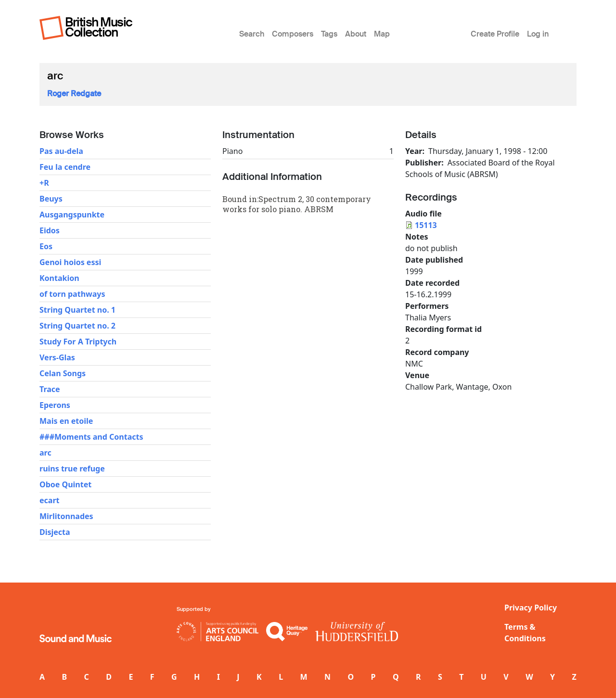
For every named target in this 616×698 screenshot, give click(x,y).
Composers (293, 34)
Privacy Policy (531, 608)
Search (252, 34)
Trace (50, 389)
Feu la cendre (65, 167)
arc (45, 453)
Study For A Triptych (78, 342)
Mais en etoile (66, 421)
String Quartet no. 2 (77, 326)
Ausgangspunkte (72, 215)
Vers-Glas (57, 357)
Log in (538, 34)
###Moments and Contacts (91, 437)
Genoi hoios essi (70, 262)
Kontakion (59, 278)
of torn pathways (72, 294)
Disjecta (55, 532)
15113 (426, 225)
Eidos (50, 230)
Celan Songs (63, 373)
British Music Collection (99, 27)
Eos (46, 246)
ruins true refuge (72, 469)
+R (44, 183)
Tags (329, 34)
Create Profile (495, 34)
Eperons (55, 405)
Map (382, 34)
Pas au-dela (61, 151)
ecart (50, 500)
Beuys (51, 199)
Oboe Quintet (65, 484)
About (356, 34)
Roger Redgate (74, 94)
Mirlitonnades (66, 516)
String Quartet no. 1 (77, 310)
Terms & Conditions (525, 633)
